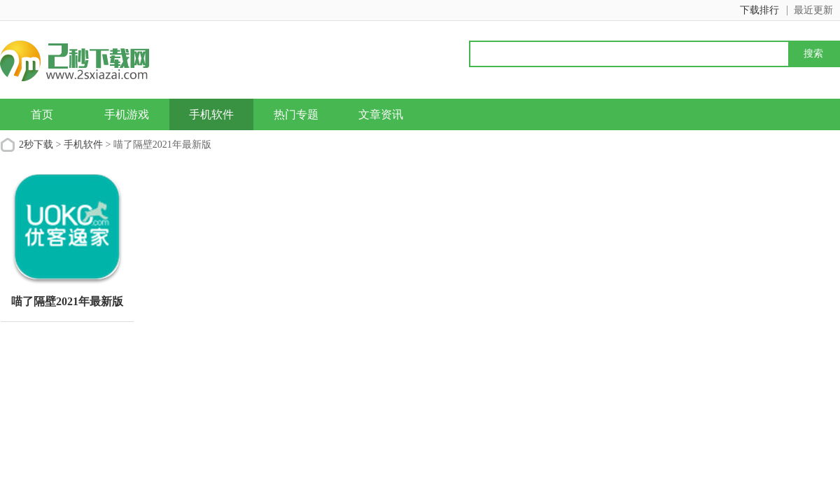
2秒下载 (36, 145)
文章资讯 (381, 114)
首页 (42, 114)
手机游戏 (127, 114)
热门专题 (296, 114)
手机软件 (211, 114)
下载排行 (759, 10)
